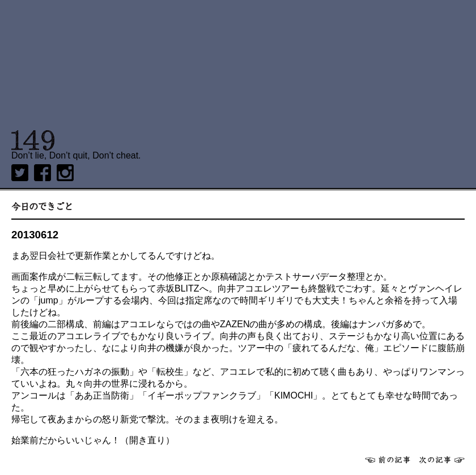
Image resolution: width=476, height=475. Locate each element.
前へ (388, 460)
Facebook (42, 173)
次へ (442, 460)
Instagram (65, 173)
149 (33, 140)
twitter (20, 173)
